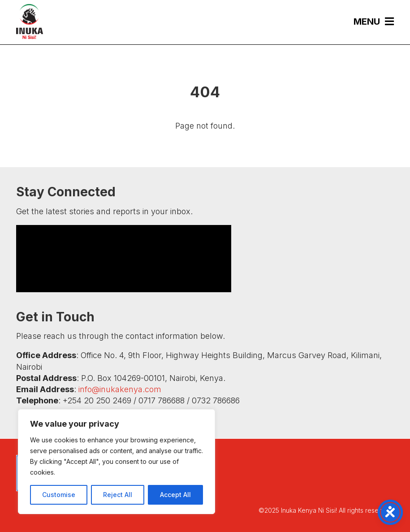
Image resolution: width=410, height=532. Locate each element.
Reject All (118, 495)
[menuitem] (369, 21)
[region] (117, 462)
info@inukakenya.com (120, 389)
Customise (59, 495)
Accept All (175, 495)
